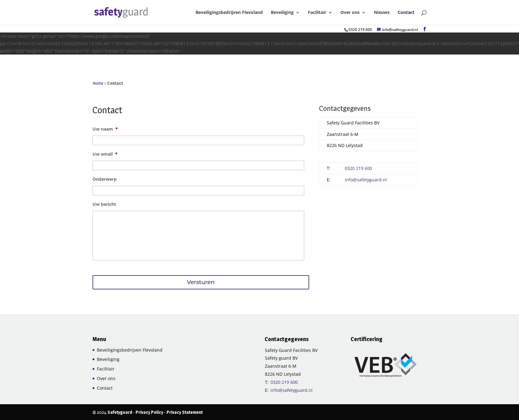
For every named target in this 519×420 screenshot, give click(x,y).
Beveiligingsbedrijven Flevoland (229, 13)
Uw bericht (104, 204)
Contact (406, 13)
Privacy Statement (185, 412)
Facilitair (317, 13)
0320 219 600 (360, 30)
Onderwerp (105, 179)
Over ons (350, 13)
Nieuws (382, 13)
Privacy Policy (149, 412)
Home (98, 83)
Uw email (105, 154)
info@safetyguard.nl (366, 180)
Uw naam (105, 129)
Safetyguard (120, 412)
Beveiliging (282, 13)
